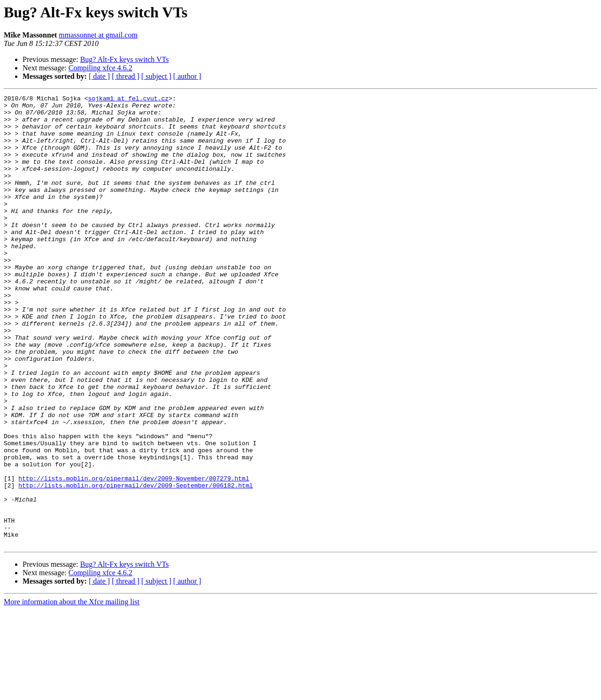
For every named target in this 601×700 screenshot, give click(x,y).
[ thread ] (126, 76)
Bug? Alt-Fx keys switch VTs (125, 59)
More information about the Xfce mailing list (72, 692)
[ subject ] (156, 76)
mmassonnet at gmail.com (98, 35)
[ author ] (187, 76)
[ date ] (99, 76)
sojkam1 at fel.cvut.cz (128, 99)
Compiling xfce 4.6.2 (100, 68)
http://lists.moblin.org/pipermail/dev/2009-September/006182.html (135, 564)
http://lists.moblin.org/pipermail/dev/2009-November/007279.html (134, 555)
